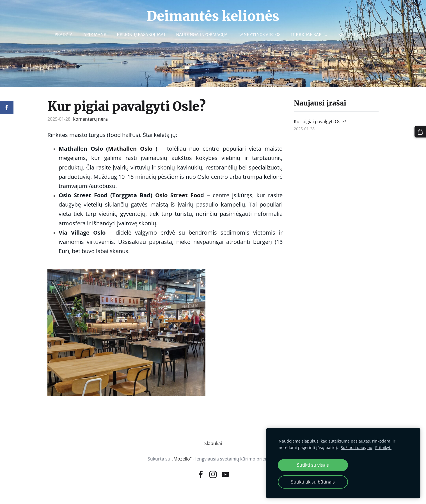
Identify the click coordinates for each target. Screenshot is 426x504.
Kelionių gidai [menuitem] (355, 35)
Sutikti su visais (313, 465)
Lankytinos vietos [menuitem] (259, 35)
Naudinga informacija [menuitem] (202, 35)
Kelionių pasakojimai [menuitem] (141, 35)
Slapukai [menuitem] (213, 443)
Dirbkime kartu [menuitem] (309, 35)
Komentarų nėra (90, 119)
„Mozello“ (182, 459)
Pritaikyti (383, 447)
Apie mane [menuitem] (95, 35)
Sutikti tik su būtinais (313, 482)
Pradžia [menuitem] (64, 35)
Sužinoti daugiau (357, 447)
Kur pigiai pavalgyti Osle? (126, 106)
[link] (130, 149)
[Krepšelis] (421, 131)
